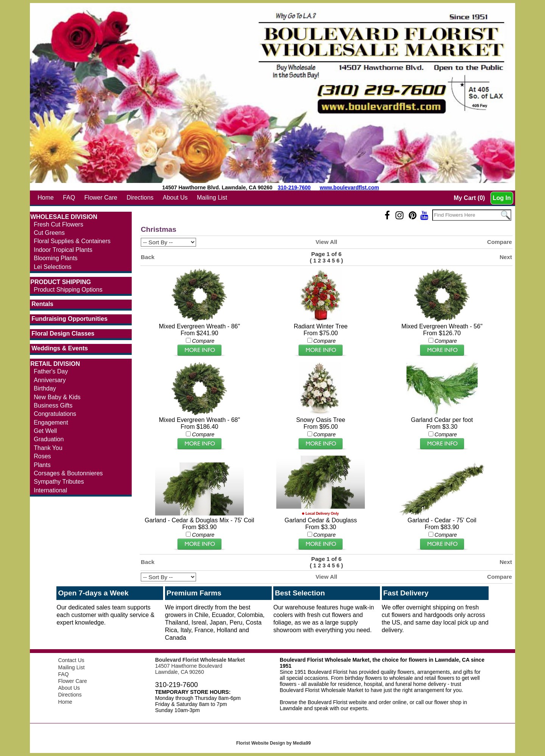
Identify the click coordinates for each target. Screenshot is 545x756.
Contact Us (71, 660)
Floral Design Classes (63, 333)
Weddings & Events (60, 348)
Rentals (42, 304)
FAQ (69, 198)
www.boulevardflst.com (350, 187)
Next (506, 257)
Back (148, 257)
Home (46, 198)
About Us (175, 198)
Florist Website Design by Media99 (273, 743)
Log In (502, 198)
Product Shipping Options (68, 290)
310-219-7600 (294, 187)
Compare (500, 242)
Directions (140, 198)
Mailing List (212, 198)
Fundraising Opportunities (69, 319)
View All (326, 242)
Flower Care (101, 198)
